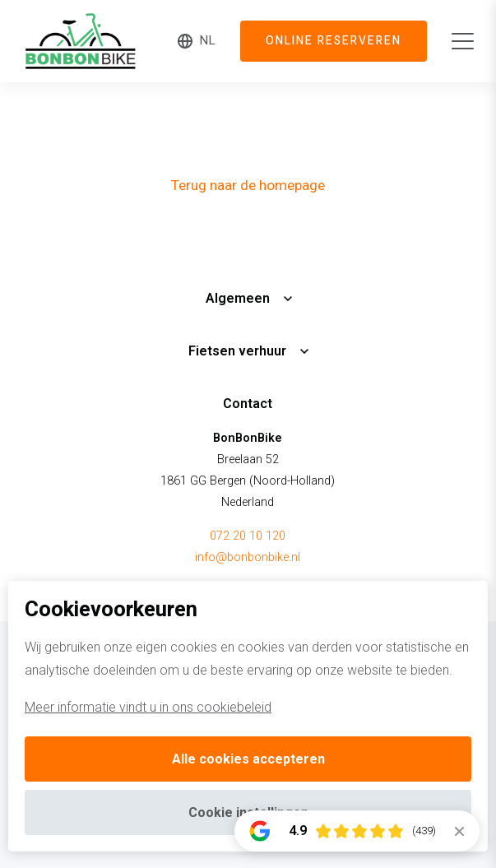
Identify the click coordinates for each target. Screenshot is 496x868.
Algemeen (238, 298)
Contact (248, 404)
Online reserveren (334, 41)
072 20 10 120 (248, 536)
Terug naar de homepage (248, 185)
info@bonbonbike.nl (248, 557)
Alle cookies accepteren (248, 759)
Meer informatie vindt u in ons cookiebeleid (148, 707)
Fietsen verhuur (237, 351)
